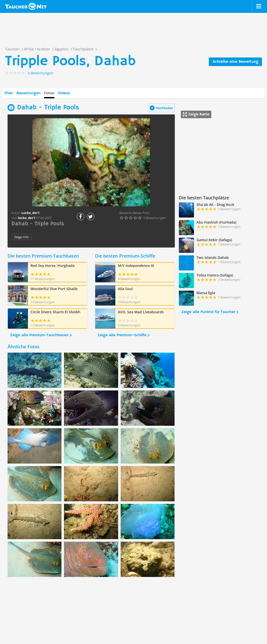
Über (9, 93)
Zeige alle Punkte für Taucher (208, 312)
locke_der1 (27, 218)
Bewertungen (28, 93)
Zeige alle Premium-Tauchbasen (39, 335)
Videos (64, 93)
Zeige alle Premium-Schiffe (122, 335)
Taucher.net (26, 6)
